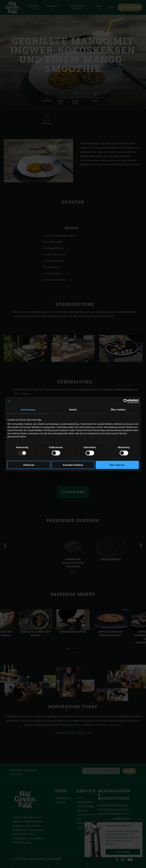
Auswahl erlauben (73, 465)
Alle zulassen (117, 465)
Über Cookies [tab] (118, 409)
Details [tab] (73, 409)
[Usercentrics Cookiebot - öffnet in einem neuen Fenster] (126, 401)
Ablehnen (29, 465)
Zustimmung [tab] (28, 409)
